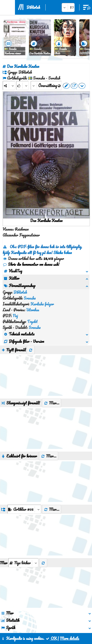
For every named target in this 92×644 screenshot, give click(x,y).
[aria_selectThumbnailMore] (23, 522)
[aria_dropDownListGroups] (24, 468)
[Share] (9, 85)
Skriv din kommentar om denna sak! (31, 264)
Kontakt (42, 622)
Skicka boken (63, 253)
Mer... (52, 362)
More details (70, 638)
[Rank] (22, 85)
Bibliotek (33, 7)
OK (51, 638)
